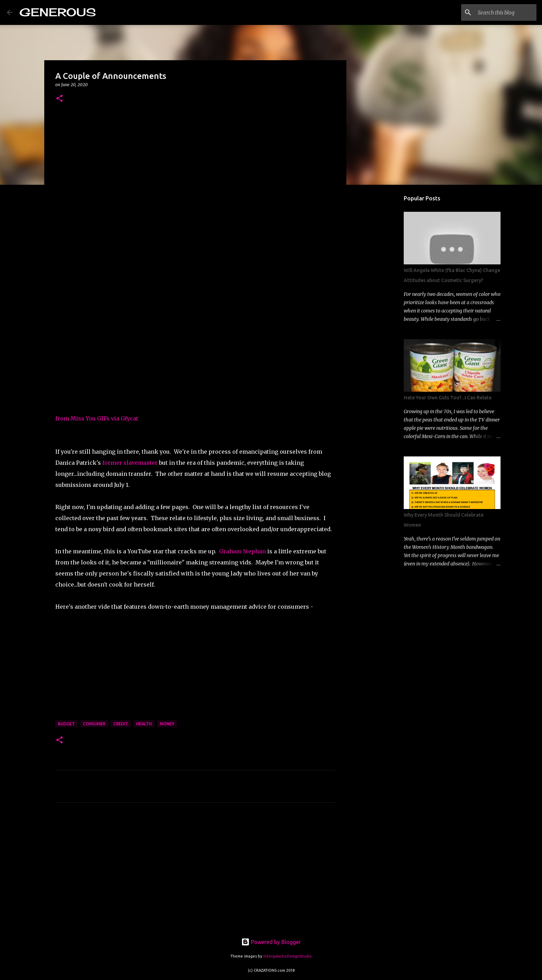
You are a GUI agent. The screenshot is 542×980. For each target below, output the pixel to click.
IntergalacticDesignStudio (288, 956)
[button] (59, 99)
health (144, 724)
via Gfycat (125, 418)
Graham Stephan (242, 551)
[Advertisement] (195, 873)
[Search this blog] (500, 12)
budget (67, 724)
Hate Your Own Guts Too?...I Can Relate (448, 398)
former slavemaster (130, 463)
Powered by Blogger (271, 942)
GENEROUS (58, 12)
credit (121, 724)
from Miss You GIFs (82, 418)
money (167, 724)
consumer (94, 724)
